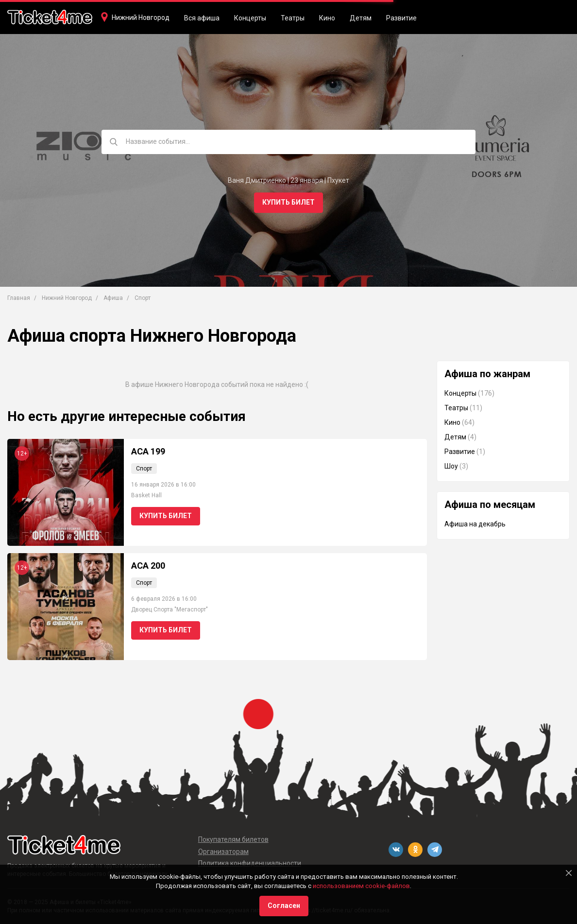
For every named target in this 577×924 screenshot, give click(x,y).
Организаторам (223, 852)
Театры (293, 18)
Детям (361, 18)
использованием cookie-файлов (361, 886)
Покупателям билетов (233, 839)
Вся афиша (202, 18)
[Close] (569, 873)
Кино (327, 18)
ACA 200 (148, 566)
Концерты (250, 18)
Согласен (284, 906)
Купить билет (288, 202)
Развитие (401, 18)
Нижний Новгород (141, 17)
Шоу (451, 466)
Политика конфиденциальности (250, 863)
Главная (19, 298)
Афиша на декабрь (475, 524)
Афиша (113, 298)
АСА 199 (148, 451)
